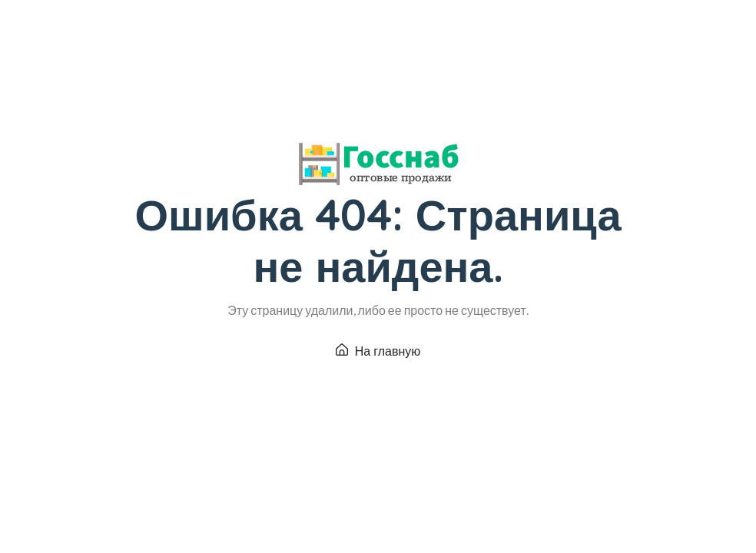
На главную (378, 351)
